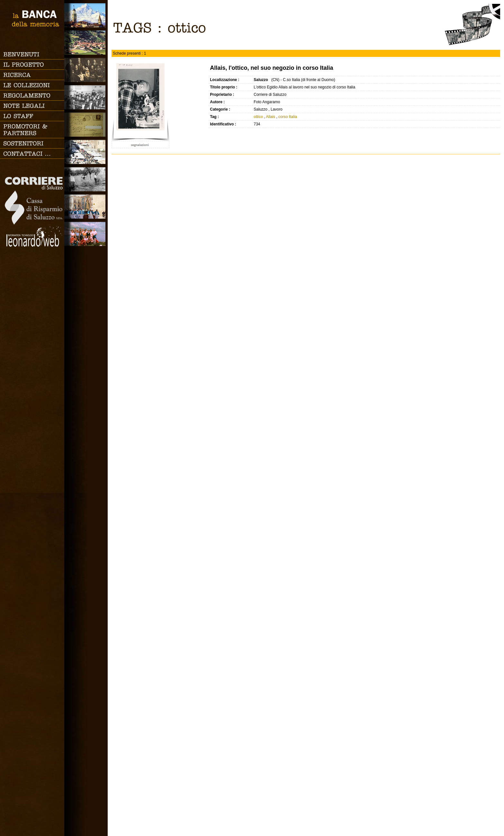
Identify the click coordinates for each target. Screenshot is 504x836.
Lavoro (86, 179)
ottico (258, 117)
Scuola (86, 97)
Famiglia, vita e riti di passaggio (86, 70)
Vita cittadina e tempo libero (86, 152)
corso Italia (288, 117)
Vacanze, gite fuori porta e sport (86, 234)
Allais (270, 117)
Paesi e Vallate (86, 43)
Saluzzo (86, 15)
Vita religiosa (86, 207)
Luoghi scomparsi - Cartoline (86, 125)
